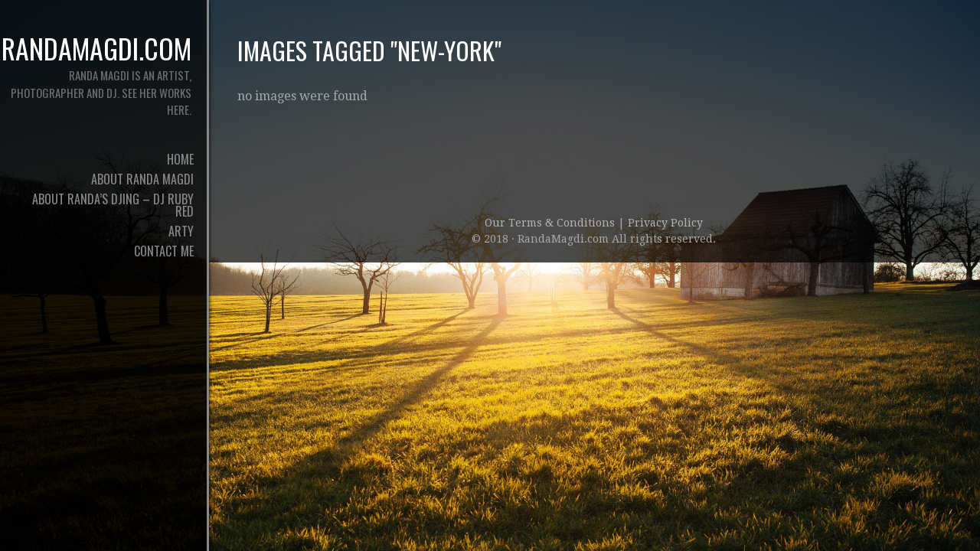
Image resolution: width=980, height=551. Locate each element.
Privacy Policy (665, 223)
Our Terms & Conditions (551, 223)
